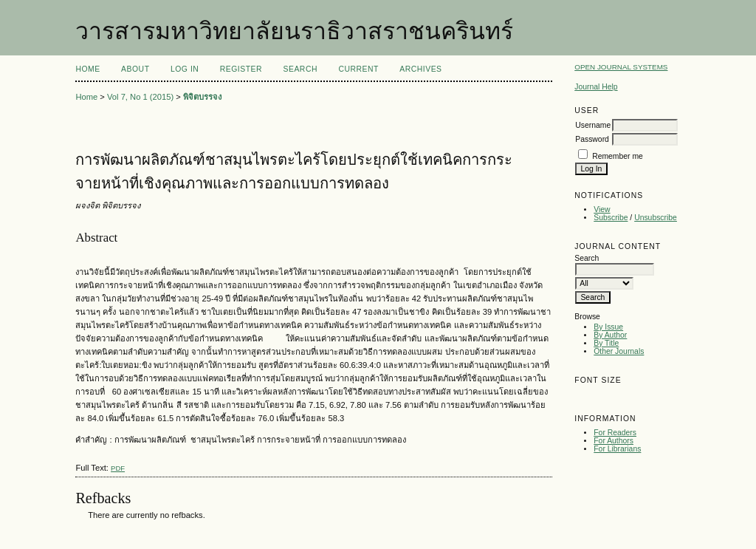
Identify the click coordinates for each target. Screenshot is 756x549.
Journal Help (596, 87)
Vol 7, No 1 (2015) (140, 97)
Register (241, 69)
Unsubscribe (656, 218)
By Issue (608, 327)
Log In (185, 69)
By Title (606, 343)
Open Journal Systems (621, 67)
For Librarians (617, 449)
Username (593, 125)
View (602, 209)
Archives (420, 69)
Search (300, 69)
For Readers (615, 433)
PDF (118, 468)
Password (592, 139)
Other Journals (619, 351)
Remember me (618, 156)
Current (358, 69)
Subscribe (611, 218)
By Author (610, 335)
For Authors (614, 441)
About (135, 69)
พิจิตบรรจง (202, 97)
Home (87, 69)
